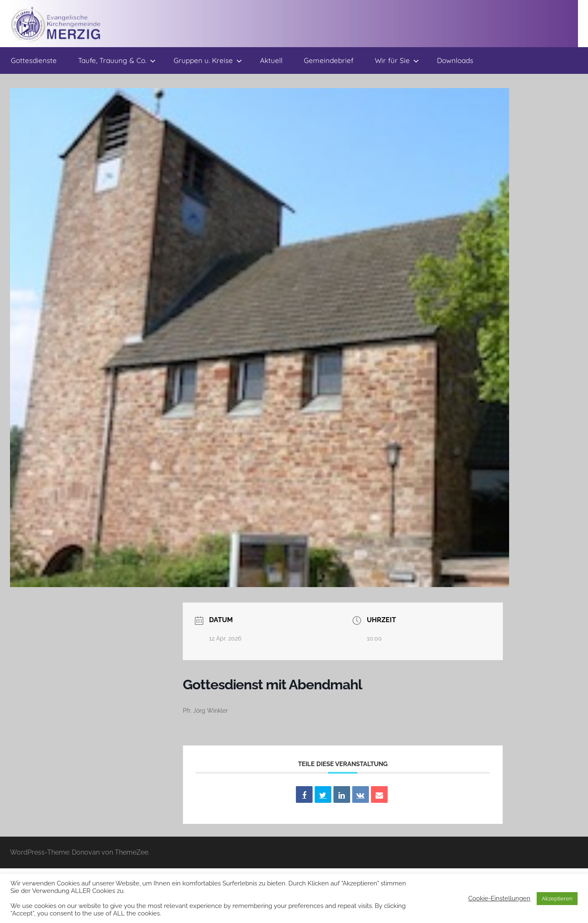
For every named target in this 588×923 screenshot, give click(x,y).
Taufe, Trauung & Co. (117, 60)
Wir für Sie (397, 60)
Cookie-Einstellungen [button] (499, 898)
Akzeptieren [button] (557, 899)
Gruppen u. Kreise (208, 60)
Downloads (455, 60)
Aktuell (271, 60)
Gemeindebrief (329, 60)
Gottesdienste (34, 60)
